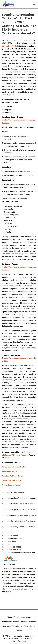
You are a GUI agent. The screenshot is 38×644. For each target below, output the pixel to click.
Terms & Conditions (28, 622)
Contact (19, 631)
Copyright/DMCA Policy (13, 626)
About (9, 617)
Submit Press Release (11, 622)
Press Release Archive (22, 617)
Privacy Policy (29, 626)
